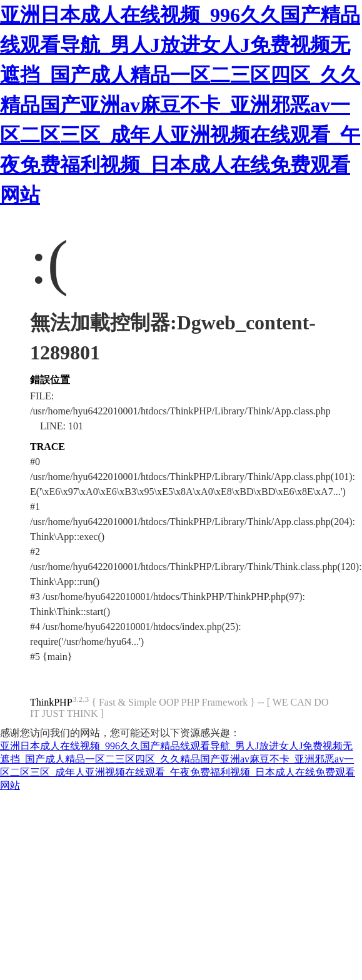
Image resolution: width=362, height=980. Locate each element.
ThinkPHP (51, 702)
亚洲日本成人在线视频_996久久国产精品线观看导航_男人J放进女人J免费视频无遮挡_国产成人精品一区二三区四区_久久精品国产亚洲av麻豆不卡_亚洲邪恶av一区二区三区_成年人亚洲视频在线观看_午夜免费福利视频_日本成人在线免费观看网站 (180, 105)
